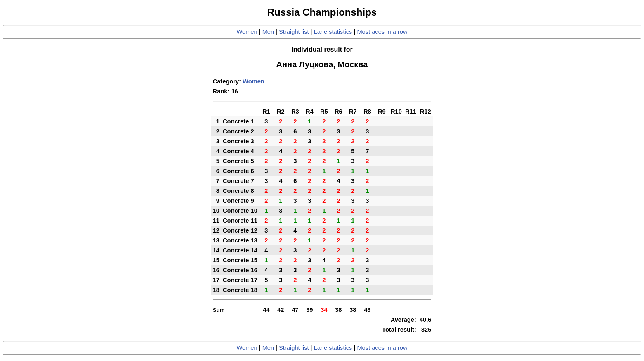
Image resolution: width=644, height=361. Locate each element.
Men (268, 32)
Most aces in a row (382, 32)
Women (247, 32)
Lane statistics (333, 32)
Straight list (294, 32)
